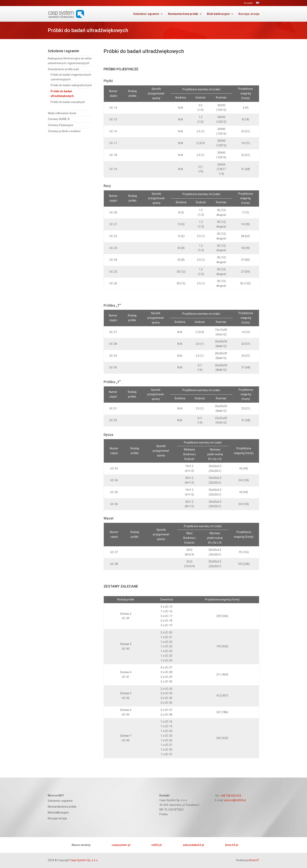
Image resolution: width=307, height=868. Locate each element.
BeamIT (254, 860)
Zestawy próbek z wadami (64, 131)
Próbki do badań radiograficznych (71, 85)
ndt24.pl (157, 845)
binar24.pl (232, 845)
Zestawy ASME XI (59, 119)
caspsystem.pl (121, 845)
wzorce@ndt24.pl (235, 800)
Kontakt (248, 3)
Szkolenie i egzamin (146, 14)
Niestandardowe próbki (183, 14)
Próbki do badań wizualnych (68, 102)
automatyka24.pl (193, 845)
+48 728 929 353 (231, 796)
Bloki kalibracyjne (218, 14)
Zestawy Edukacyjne (60, 125)
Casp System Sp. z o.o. (84, 860)
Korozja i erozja (249, 14)
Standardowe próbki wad (63, 69)
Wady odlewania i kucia (62, 113)
